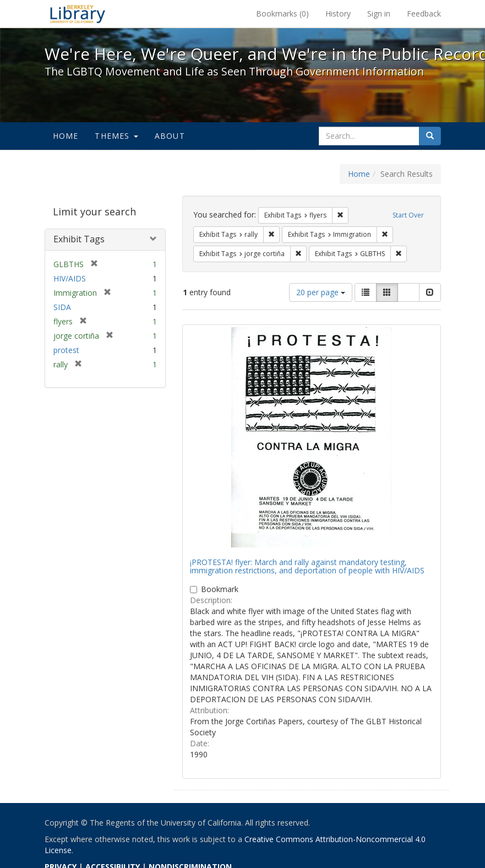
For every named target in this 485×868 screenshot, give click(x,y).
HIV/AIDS (70, 278)
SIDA (62, 307)
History (338, 13)
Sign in (379, 13)
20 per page (321, 292)
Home (66, 136)
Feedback (424, 13)
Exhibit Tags (79, 239)
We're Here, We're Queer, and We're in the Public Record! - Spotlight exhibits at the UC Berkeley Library (78, 14)
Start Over (408, 215)
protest (66, 350)
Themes (116, 136)
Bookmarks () (282, 13)
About (170, 136)
